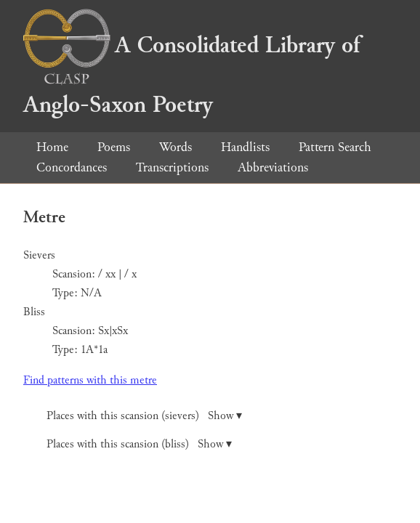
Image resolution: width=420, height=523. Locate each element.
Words (175, 147)
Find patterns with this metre (90, 380)
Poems (114, 147)
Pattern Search (335, 147)
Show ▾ (225, 416)
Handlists (245, 147)
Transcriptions (172, 167)
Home (52, 147)
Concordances (72, 167)
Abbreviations (273, 167)
